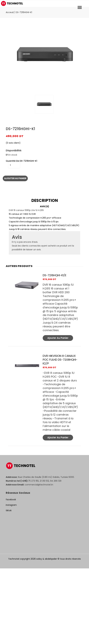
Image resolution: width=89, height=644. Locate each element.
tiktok (9, 510)
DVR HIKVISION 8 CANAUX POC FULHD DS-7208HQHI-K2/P (60, 360)
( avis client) (13, 143)
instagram (11, 505)
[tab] (44, 201)
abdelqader (51, 559)
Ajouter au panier (15, 178)
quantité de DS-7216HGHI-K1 (21, 161)
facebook (11, 500)
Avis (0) (44, 206)
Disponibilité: (14, 151)
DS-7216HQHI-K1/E (55, 275)
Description (45, 201)
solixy (39, 559)
